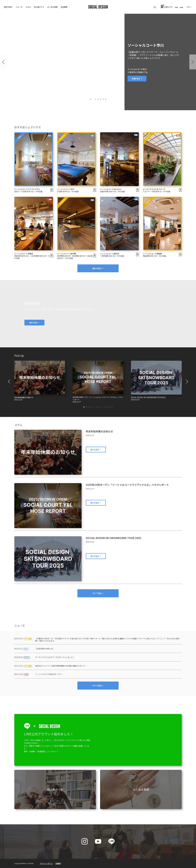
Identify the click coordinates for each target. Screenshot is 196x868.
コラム (28, 7)
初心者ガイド (39, 7)
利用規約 (58, 863)
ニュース (19, 7)
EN (124, 7)
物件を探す (8, 7)
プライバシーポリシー (46, 863)
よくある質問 (52, 7)
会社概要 (64, 7)
